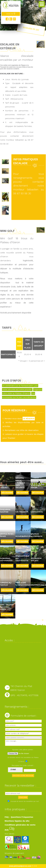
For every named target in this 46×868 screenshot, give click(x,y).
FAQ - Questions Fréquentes (19, 817)
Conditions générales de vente (20, 825)
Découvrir (7, 493)
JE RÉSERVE (29, 419)
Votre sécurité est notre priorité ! (17, 390)
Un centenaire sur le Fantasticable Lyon (20, 386)
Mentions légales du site (17, 821)
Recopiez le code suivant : (23, 765)
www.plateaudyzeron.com (20, 866)
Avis (10, 830)
